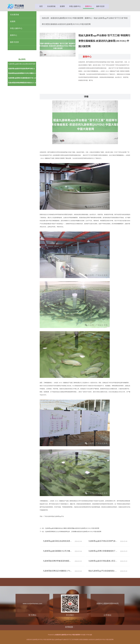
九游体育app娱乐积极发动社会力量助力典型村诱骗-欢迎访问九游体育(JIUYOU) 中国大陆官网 (72, 528)
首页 (41, 6)
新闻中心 (88, 6)
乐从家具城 (51, 6)
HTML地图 (89, 635)
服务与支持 (100, 6)
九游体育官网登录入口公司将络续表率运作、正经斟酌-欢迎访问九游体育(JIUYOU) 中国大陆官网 (73, 532)
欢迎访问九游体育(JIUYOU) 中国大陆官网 (67, 18)
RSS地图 (83, 635)
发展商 (62, 6)
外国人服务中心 (75, 6)
